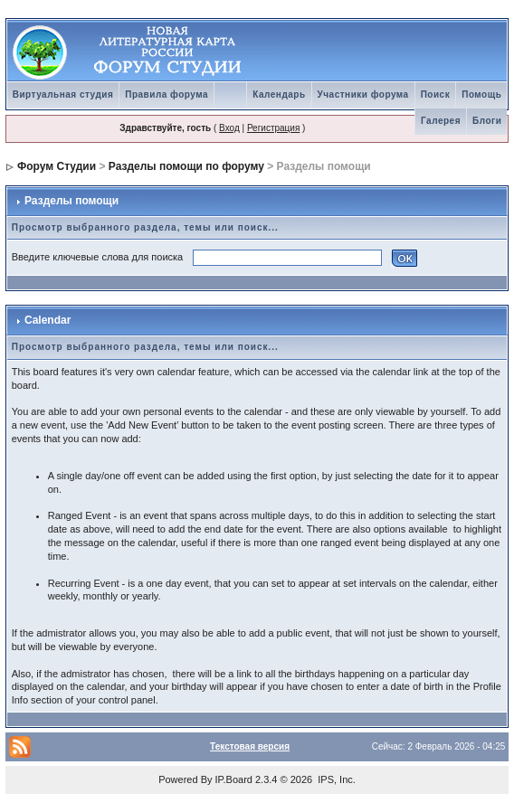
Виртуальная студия (63, 94)
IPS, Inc (335, 779)
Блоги (487, 121)
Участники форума (363, 94)
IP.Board (234, 779)
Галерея (441, 121)
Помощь (481, 94)
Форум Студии (57, 166)
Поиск (436, 94)
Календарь (279, 94)
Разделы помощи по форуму (186, 166)
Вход (229, 128)
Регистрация (273, 128)
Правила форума (167, 94)
